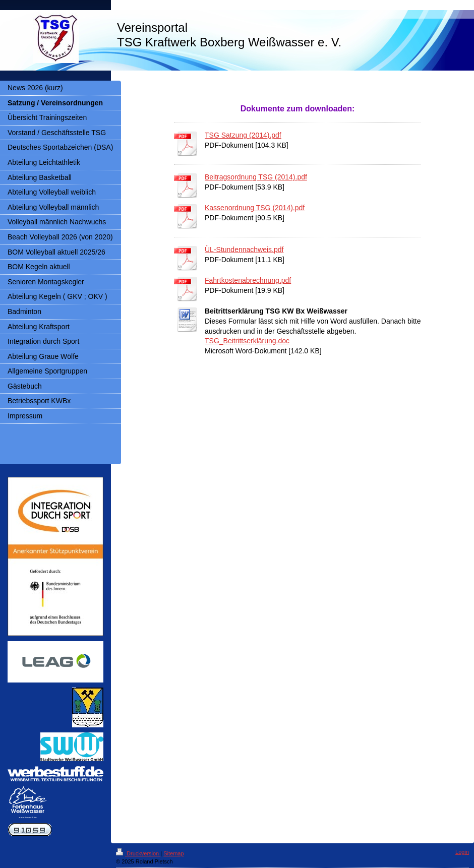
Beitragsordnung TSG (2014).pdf (256, 177)
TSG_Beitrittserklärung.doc (247, 341)
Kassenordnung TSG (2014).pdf (255, 208)
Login (462, 852)
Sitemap (173, 853)
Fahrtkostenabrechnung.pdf (248, 280)
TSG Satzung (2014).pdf (243, 135)
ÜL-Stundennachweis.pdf (244, 250)
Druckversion (138, 853)
